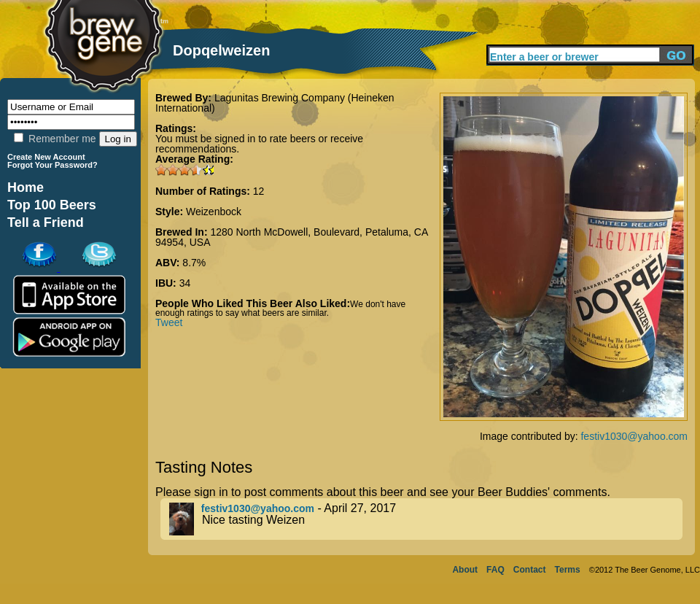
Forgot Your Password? (52, 165)
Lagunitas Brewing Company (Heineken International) (275, 103)
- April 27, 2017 (426, 519)
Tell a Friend (46, 222)
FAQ (495, 570)
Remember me (55, 139)
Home (26, 187)
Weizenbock (214, 212)
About (465, 570)
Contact (530, 570)
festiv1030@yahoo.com (634, 436)
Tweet (169, 322)
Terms (568, 570)
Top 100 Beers (52, 205)
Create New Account (46, 157)
